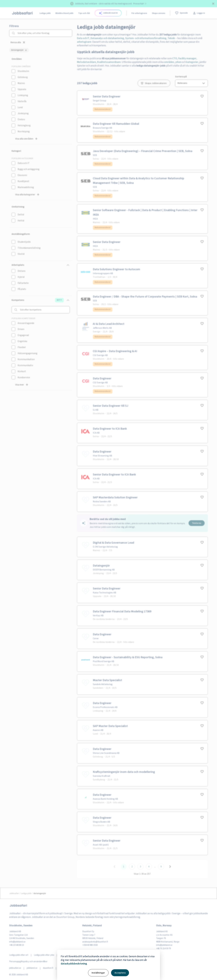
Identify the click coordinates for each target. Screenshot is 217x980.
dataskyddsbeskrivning (74, 964)
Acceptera (120, 973)
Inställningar (98, 973)
